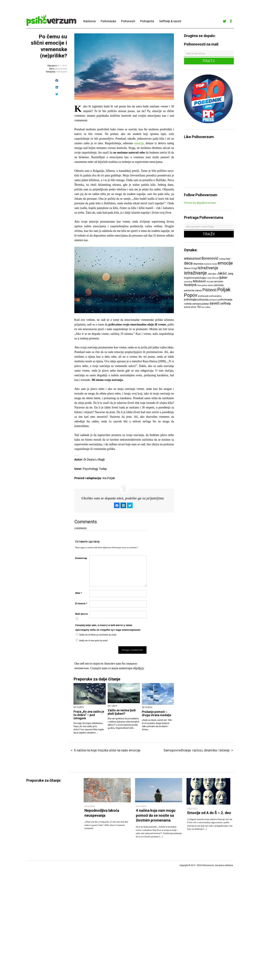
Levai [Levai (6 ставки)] (209, 278)
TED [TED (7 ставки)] (199, 307)
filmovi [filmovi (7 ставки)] (187, 268)
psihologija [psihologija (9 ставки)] (190, 299)
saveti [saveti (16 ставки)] (215, 303)
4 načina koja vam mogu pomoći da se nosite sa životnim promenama (156, 815)
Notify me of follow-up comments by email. (98, 635)
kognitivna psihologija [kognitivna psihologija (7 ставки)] (195, 278)
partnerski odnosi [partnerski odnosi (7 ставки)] (193, 290)
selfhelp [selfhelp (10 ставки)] (225, 304)
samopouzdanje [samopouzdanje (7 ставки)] (201, 304)
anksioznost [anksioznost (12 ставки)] (192, 258)
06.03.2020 (90, 806)
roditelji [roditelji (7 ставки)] (188, 304)
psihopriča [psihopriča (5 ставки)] (213, 300)
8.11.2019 (62, 66)
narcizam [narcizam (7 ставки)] (218, 281)
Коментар (81, 558)
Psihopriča (147, 21)
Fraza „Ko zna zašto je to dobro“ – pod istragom (89, 715)
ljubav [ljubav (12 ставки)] (223, 278)
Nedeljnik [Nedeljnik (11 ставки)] (190, 285)
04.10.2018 (141, 806)
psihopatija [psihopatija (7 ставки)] (203, 300)
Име (78, 593)
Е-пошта (81, 603)
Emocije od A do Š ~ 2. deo (209, 813)
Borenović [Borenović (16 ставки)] (210, 258)
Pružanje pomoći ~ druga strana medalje (157, 713)
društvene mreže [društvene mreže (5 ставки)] (210, 264)
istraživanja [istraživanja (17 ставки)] (208, 268)
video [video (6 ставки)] (208, 307)
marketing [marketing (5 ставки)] (188, 282)
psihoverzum (61, 69)
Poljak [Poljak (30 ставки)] (224, 290)
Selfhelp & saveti (170, 21)
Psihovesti (128, 21)
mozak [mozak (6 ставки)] (210, 282)
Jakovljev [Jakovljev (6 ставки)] (212, 274)
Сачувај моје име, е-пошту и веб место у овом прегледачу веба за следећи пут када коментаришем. (108, 627)
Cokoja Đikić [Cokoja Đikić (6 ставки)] (225, 259)
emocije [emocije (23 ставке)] (225, 263)
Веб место (81, 614)
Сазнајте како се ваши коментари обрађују (117, 668)
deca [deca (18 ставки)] (188, 263)
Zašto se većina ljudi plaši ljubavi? (122, 712)
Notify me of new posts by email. (94, 641)
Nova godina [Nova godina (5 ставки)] (202, 285)
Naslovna (89, 21)
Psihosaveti (62, 72)
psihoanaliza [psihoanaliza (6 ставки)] (215, 296)
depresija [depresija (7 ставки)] (198, 264)
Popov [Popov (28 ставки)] (191, 295)
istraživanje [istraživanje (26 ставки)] (195, 273)
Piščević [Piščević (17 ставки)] (210, 290)
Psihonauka (108, 21)
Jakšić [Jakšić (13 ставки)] (222, 273)
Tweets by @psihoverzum (200, 203)
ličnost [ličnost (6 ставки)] (215, 278)
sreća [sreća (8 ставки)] (187, 307)
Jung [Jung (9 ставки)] (230, 274)
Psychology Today (95, 469)
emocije (139, 143)
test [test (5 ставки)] (203, 307)
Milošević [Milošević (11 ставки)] (199, 281)
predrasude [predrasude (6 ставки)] (203, 296)
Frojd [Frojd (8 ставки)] (194, 268)
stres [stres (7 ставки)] (193, 307)
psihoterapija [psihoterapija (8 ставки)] (225, 300)
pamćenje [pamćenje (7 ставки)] (219, 285)
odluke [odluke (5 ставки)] (210, 285)
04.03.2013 (192, 809)
